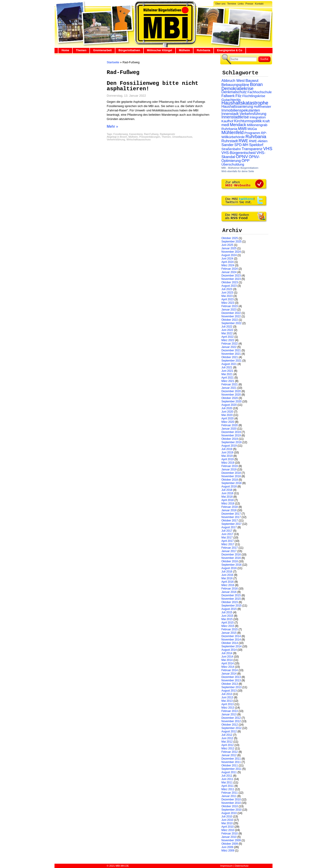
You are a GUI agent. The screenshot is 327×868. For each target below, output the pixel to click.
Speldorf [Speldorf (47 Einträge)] (256, 145)
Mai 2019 (227, 456)
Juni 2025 (227, 245)
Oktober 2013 (230, 684)
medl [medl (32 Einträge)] (225, 125)
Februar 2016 (230, 589)
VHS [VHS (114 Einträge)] (268, 149)
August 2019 (229, 446)
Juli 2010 (227, 817)
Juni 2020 (227, 412)
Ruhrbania (203, 50)
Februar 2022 (230, 344)
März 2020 (228, 422)
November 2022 (231, 316)
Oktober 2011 (230, 765)
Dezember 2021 (231, 350)
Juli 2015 (227, 612)
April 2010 (228, 827)
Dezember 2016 (231, 555)
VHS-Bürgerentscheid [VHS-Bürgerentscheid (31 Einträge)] (239, 153)
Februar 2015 (230, 629)
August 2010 (229, 813)
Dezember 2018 (231, 473)
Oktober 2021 (230, 357)
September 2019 (232, 442)
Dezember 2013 (231, 677)
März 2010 (228, 830)
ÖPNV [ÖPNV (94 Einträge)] (242, 157)
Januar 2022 (229, 347)
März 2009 (228, 851)
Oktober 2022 (230, 320)
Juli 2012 (227, 735)
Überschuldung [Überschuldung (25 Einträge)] (233, 164)
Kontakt (259, 4)
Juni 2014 (227, 657)
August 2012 (229, 731)
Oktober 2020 (230, 398)
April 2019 (228, 459)
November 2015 (231, 599)
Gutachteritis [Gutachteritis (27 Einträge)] (231, 100)
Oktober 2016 (230, 561)
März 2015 (228, 626)
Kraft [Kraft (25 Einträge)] (266, 121)
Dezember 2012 (231, 718)
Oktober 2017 (230, 521)
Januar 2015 (229, 633)
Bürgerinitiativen (129, 50)
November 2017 (231, 517)
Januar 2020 (229, 429)
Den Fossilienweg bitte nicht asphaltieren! (152, 86)
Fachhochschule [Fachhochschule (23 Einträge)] (260, 92)
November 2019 (231, 435)
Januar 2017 (229, 551)
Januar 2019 (229, 469)
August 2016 (229, 568)
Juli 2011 (227, 776)
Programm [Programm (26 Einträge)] (252, 133)
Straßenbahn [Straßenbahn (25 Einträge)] (231, 149)
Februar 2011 (230, 793)
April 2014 (228, 663)
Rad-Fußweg (151, 134)
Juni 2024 (227, 259)
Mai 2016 (227, 578)
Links (241, 4)
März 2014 (228, 667)
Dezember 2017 (231, 514)
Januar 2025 (229, 248)
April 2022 (228, 337)
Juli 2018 (227, 490)
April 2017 (228, 541)
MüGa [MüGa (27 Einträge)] (252, 129)
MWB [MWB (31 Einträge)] (242, 129)
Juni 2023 (227, 293)
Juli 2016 (227, 572)
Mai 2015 (227, 619)
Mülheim (185, 50)
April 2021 (228, 378)
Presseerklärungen (150, 137)
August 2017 (229, 527)
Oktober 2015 (230, 602)
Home (65, 50)
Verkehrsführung (116, 139)
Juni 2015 (227, 616)
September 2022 (232, 323)
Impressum (226, 866)
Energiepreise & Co (230, 50)
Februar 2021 (230, 384)
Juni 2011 (227, 779)
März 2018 (228, 504)
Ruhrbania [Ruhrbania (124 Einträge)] (256, 137)
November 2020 (231, 395)
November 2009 (231, 840)
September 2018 (232, 483)
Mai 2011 (227, 782)
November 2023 (231, 279)
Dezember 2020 (231, 391)
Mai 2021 (227, 374)
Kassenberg (136, 134)
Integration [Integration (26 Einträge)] (258, 117)
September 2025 (232, 242)
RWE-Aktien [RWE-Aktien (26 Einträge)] (258, 141)
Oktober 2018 (230, 480)
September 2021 (232, 361)
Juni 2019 (227, 452)
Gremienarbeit (102, 50)
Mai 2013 (227, 701)
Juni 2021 (227, 371)
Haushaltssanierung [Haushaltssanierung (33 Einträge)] (237, 106)
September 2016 (232, 565)
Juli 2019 (227, 449)
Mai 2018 (227, 497)
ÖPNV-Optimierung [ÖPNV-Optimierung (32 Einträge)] (241, 159)
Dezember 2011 (231, 759)
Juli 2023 (227, 289)
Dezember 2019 (231, 432)
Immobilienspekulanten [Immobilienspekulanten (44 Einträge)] (241, 110)
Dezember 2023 (231, 276)
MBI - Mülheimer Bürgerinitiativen (240, 168)
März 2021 (228, 381)
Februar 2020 (230, 425)
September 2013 (232, 687)
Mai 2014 (227, 660)
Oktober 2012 (230, 725)
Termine (232, 4)
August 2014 (229, 650)
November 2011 (231, 762)
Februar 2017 (230, 548)
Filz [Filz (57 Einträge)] (239, 96)
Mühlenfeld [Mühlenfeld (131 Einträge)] (233, 132)
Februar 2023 (230, 306)
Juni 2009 (227, 847)
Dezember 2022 (231, 313)
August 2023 (229, 286)
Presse (249, 4)
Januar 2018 (229, 510)
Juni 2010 (227, 820)
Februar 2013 (230, 711)
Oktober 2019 (230, 439)
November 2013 (231, 680)
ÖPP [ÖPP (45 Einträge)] (246, 161)
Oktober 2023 (230, 282)
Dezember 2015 (231, 595)
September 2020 (232, 401)
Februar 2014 (230, 670)
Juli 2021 (227, 367)
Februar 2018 (230, 507)
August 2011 (229, 772)
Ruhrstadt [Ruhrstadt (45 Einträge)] (230, 141)
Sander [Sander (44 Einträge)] (228, 145)
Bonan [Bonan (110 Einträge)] (256, 84)
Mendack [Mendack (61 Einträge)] (238, 125)
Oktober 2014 (230, 643)
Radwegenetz (167, 134)
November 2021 (231, 354)
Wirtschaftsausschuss (139, 139)
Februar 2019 (230, 466)
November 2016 (231, 558)
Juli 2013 (227, 694)
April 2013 (228, 704)
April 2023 (228, 299)
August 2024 (229, 255)
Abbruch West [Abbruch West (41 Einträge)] (233, 81)
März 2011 (228, 789)
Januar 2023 (229, 310)
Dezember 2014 (231, 636)
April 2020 (228, 418)
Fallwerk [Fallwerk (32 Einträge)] (228, 96)
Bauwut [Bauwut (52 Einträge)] (252, 81)
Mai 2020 (227, 415)
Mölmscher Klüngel (160, 50)
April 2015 (228, 623)
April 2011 (228, 786)
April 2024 (228, 262)
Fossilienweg (121, 134)
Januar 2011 (229, 796)
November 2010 (231, 803)
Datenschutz (242, 866)
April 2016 (228, 582)
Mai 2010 (227, 823)
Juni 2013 (227, 697)
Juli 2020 (227, 408)
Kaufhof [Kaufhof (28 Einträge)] (227, 121)
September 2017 (232, 524)
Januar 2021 (229, 388)
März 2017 (228, 544)
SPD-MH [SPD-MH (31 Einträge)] (241, 145)
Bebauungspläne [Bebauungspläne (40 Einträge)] (235, 85)
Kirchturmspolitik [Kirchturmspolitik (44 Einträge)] (248, 121)
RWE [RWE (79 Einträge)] (244, 141)
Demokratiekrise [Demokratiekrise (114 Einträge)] (237, 88)
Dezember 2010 (231, 800)
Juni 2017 (227, 534)
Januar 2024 (229, 272)
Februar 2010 (230, 834)
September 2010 (232, 810)
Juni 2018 (227, 493)
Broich (123, 137)
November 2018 (231, 476)
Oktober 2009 (230, 844)
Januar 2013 (229, 714)
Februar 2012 (230, 752)
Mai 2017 (227, 538)
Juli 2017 (227, 531)
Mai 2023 (227, 296)
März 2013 (228, 708)
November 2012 (231, 721)
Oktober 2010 (230, 806)
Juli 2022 (227, 327)
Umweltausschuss (182, 137)
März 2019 (228, 463)
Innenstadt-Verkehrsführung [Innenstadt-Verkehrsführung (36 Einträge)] (244, 114)
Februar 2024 (230, 269)
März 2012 (228, 748)
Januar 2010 (229, 837)
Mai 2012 (227, 742)
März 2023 (228, 303)
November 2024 (231, 252)
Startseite (113, 62)
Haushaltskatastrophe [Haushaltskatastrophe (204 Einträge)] (245, 103)
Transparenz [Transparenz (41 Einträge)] (252, 149)
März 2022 (228, 340)
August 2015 (229, 609)
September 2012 (232, 728)
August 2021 (229, 364)
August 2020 (229, 405)
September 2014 (232, 646)
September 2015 (232, 606)
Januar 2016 (229, 592)
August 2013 (229, 691)
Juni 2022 (227, 330)
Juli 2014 (227, 653)
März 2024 (228, 265)
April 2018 (228, 500)
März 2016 (228, 585)
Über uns (220, 4)
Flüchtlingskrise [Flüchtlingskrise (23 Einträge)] (254, 96)
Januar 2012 (229, 755)
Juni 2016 (227, 575)
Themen (81, 50)
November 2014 (231, 640)
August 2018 (229, 487)
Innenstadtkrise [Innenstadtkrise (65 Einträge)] (235, 117)
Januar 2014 (229, 674)
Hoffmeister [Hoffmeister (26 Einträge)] (262, 106)
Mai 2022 (227, 333)
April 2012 (228, 745)
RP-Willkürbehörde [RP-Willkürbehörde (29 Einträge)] (244, 135)
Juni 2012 (227, 738)
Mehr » (112, 126)
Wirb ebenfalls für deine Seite (238, 171)
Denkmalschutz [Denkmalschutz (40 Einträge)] (234, 92)
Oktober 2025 (230, 238)
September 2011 (232, 769)
